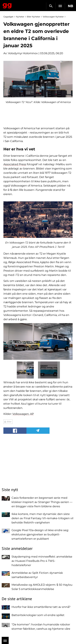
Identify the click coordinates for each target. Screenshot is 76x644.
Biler (9, 422)
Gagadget (7, 5)
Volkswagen (21, 414)
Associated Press (15, 164)
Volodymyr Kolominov (23, 53)
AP (32, 414)
